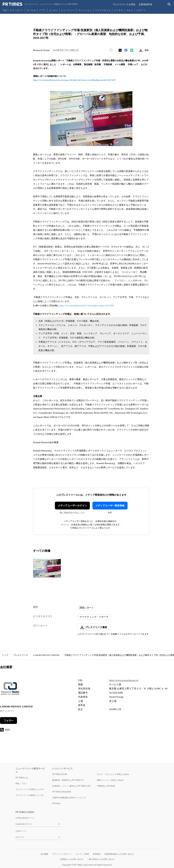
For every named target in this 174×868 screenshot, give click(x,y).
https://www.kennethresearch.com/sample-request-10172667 (87, 306)
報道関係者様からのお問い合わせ (119, 854)
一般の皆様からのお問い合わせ (101, 859)
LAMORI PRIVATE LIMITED (46, 655)
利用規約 (97, 854)
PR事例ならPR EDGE (106, 786)
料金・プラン (21, 783)
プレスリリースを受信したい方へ (30, 789)
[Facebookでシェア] (126, 50)
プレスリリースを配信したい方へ (30, 795)
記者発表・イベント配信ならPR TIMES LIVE (71, 786)
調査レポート (87, 608)
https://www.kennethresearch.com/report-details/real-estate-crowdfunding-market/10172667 (74, 80)
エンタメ (53, 10)
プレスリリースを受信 (124, 4)
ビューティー (68, 10)
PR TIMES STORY (60, 774)
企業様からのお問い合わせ (72, 859)
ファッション (85, 10)
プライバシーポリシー (62, 854)
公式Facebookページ (25, 818)
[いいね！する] (111, 50)
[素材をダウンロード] (141, 50)
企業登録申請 (145, 4)
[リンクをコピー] (147, 50)
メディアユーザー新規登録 (110, 506)
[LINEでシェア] (132, 50)
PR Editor (56, 803)
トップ (5, 655)
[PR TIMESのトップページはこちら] (40, 4)
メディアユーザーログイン (72, 506)
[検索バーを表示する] (169, 4)
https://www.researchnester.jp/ (124, 680)
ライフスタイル (103, 10)
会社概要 (44, 854)
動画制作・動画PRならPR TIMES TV (68, 780)
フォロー (9, 720)
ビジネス (118, 10)
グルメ (130, 10)
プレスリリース (21, 655)
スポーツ (141, 10)
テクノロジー (17, 10)
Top (5, 10)
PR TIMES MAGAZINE (62, 792)
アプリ (42, 10)
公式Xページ (21, 831)
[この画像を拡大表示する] (47, 568)
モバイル (31, 10)
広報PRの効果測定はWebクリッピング (69, 798)
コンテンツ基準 (82, 854)
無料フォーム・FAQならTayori (110, 780)
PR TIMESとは (22, 778)
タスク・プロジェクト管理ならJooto (113, 774)
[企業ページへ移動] (10, 689)
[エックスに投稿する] (120, 50)
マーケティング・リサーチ (94, 617)
